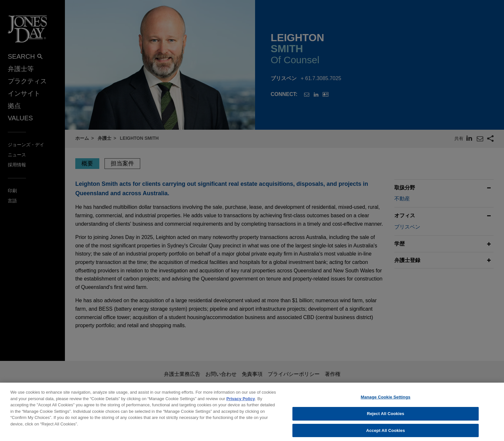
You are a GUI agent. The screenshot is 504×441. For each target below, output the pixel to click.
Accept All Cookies (386, 434)
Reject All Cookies (385, 417)
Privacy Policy (241, 402)
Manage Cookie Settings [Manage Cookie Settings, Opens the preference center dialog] (385, 400)
